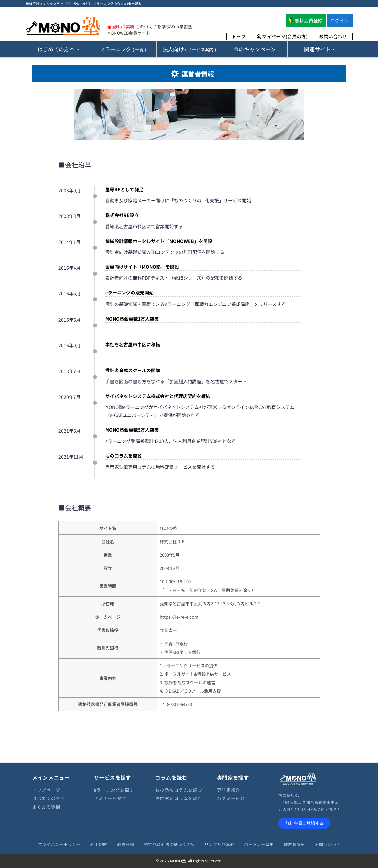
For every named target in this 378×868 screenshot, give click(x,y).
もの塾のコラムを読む (179, 790)
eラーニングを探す (114, 790)
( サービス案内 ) (189, 49)
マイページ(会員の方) (282, 36)
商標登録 (125, 844)
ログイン (340, 20)
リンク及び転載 (219, 844)
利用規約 (99, 844)
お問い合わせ (333, 36)
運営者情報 (294, 844)
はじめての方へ (49, 798)
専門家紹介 (229, 790)
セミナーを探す (110, 798)
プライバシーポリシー (59, 844)
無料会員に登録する (304, 823)
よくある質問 (46, 807)
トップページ (46, 790)
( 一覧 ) (124, 49)
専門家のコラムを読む (179, 798)
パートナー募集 (259, 844)
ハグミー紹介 (231, 798)
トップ (239, 36)
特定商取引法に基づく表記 (169, 844)
